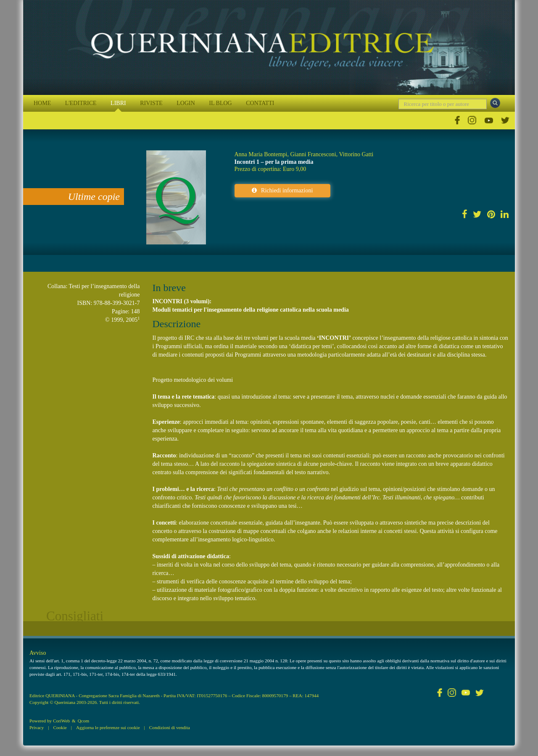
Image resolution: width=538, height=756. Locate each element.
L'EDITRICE (81, 103)
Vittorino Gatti (356, 154)
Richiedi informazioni (282, 190)
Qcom (83, 721)
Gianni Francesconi (313, 154)
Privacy (37, 727)
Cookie (60, 727)
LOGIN (186, 103)
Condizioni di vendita (170, 727)
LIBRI (118, 103)
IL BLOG (220, 103)
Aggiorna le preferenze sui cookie (108, 727)
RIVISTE (151, 103)
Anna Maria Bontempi (261, 154)
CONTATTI (260, 103)
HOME (42, 103)
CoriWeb (61, 721)
